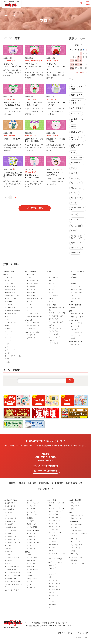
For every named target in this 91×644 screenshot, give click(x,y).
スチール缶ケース (54, 520)
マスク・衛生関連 (75, 305)
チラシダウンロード (45, 489)
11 (71, 61)
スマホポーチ (31, 548)
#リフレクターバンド (78, 220)
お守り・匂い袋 (54, 343)
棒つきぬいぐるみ (11, 314)
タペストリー (53, 547)
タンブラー (9, 353)
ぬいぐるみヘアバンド (12, 590)
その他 (7, 280)
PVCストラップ (32, 536)
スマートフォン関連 (32, 332)
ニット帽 (51, 601)
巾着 (50, 577)
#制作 (73, 127)
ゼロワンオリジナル (10, 500)
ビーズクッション (33, 506)
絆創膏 (73, 308)
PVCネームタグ (53, 334)
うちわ (7, 344)
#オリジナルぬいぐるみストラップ (78, 237)
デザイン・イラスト (76, 342)
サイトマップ (83, 633)
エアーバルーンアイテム (56, 559)
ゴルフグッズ (75, 326)
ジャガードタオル (76, 289)
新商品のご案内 (9, 271)
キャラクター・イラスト (78, 563)
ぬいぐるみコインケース (35, 298)
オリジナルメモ (54, 277)
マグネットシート (54, 325)
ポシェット (9, 305)
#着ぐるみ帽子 (76, 226)
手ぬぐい (73, 295)
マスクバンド (75, 506)
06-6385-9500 (45, 457)
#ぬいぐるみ (77, 95)
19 (73, 64)
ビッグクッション (33, 329)
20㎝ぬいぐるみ (10, 289)
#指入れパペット (77, 163)
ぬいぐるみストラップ (34, 280)
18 (71, 64)
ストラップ (9, 277)
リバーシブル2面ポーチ (12, 311)
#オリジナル (76, 113)
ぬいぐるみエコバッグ (34, 295)
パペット (30, 277)
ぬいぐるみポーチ (33, 292)
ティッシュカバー (11, 579)
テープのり (52, 286)
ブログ (14, 15)
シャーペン (9, 338)
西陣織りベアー (10, 551)
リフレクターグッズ (77, 314)
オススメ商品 (9, 283)
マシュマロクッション (34, 326)
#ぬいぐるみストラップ (77, 102)
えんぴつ (51, 298)
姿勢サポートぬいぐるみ (13, 582)
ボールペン (9, 341)
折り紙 (7, 326)
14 (78, 61)
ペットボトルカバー (77, 332)
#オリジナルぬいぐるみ (77, 138)
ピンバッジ (52, 340)
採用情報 (12, 483)
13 (76, 61)
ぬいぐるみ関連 (31, 271)
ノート (51, 274)
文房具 (49, 271)
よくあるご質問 (57, 483)
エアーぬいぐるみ (33, 313)
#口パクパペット (77, 188)
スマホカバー (31, 545)
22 (81, 64)
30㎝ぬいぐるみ (10, 293)
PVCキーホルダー (11, 323)
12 (73, 61)
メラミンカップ (75, 542)
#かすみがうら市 (77, 248)
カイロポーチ (31, 289)
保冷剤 (73, 338)
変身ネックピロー (33, 524)
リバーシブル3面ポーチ (12, 530)
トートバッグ (75, 280)
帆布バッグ (74, 277)
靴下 (72, 301)
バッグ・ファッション (76, 271)
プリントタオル (75, 286)
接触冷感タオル (54, 586)
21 (78, 64)
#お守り (74, 231)
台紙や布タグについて (74, 483)
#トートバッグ (76, 198)
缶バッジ (8, 329)
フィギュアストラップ (56, 316)
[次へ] (15, 197)
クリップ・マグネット (56, 328)
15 (81, 61)
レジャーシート (75, 335)
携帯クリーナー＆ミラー (35, 542)
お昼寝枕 (30, 518)
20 (76, 64)
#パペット (74, 193)
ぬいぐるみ (30, 274)
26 (73, 68)
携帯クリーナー (32, 338)
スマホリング (31, 335)
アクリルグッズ (54, 331)
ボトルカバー (9, 332)
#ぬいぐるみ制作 (77, 88)
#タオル (74, 214)
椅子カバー (30, 307)
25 (71, 68)
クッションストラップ (56, 322)
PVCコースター (75, 554)
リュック (30, 310)
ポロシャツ (9, 317)
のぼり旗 (8, 548)
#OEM (73, 152)
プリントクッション (33, 323)
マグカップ (74, 329)
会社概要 (22, 483)
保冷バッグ (74, 283)
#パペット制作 (76, 158)
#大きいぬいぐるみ (77, 146)
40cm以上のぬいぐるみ (12, 296)
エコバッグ (74, 274)
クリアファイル (54, 283)
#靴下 (73, 168)
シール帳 (30, 576)
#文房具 (74, 173)
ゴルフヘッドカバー (77, 323)
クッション (29, 320)
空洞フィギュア (54, 319)
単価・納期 (32, 483)
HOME (6, 15)
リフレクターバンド (77, 317)
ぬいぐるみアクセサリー (13, 576)
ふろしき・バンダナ (77, 298)
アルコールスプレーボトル (13, 356)
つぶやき (8, 362)
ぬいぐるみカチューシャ (35, 316)
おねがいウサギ (10, 503)
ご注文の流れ (44, 483)
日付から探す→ (82, 72)
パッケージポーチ (76, 530)
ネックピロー (31, 521)
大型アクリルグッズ (55, 532)
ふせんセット (53, 280)
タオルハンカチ (10, 350)
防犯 (70, 311)
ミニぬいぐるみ (10, 308)
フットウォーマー (33, 515)
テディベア (30, 304)
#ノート (74, 203)
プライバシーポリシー (66, 633)
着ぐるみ (30, 301)
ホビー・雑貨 (51, 305)
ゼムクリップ (31, 588)
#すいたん (75, 178)
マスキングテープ (54, 289)
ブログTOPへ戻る (35, 208)
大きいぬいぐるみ (33, 283)
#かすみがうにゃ (77, 243)
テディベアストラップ (12, 557)
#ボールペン (75, 253)
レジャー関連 (73, 320)
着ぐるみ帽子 (31, 286)
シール (7, 335)
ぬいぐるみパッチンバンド (13, 567)
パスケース (9, 302)
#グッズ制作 (76, 108)
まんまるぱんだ (10, 506)
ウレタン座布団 (32, 527)
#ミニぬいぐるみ (77, 120)
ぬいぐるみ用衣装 (11, 299)
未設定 (6, 275)
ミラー (51, 607)
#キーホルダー (76, 183)
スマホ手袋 (52, 604)
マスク (7, 359)
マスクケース (75, 503)
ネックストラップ (54, 337)
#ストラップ (76, 132)
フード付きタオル (76, 292)
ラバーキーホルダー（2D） (57, 313)
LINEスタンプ (75, 344)
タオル (7, 347)
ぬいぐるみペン (54, 295)
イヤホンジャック (11, 286)
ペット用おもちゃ (11, 527)
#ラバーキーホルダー (78, 209)
